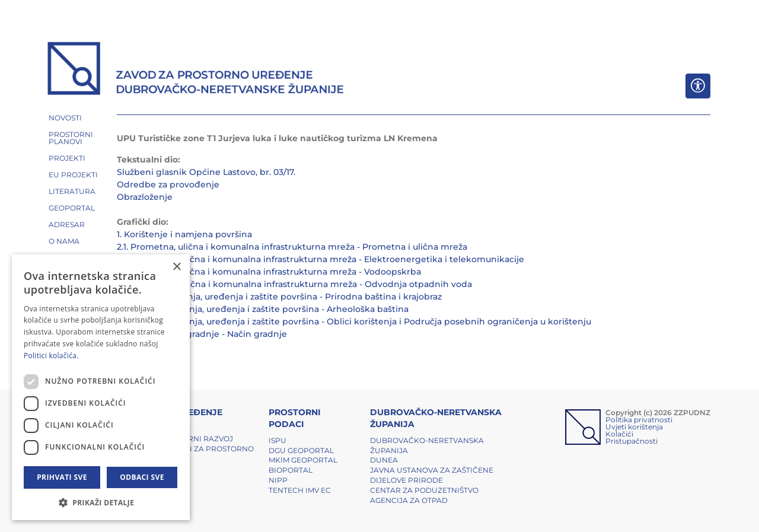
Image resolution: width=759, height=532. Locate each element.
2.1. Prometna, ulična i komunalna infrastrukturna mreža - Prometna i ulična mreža (292, 247)
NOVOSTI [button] (65, 118)
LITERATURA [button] (72, 191)
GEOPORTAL (72, 208)
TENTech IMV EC (300, 490)
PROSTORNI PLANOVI (71, 138)
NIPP (278, 480)
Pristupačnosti (632, 441)
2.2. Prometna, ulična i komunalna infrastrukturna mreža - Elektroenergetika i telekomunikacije (320, 259)
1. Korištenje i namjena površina (184, 234)
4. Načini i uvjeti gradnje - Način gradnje (202, 334)
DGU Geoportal (301, 450)
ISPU (278, 440)
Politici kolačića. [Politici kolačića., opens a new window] (51, 356)
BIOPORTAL (291, 470)
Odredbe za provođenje (168, 184)
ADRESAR (67, 224)
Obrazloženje (145, 197)
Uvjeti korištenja (634, 427)
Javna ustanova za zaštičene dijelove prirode (432, 475)
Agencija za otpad (409, 500)
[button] (101, 502)
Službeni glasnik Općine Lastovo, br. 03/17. (206, 172)
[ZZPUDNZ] (196, 70)
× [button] (176, 267)
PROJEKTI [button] (67, 158)
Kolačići (619, 434)
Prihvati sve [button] (62, 477)
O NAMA (64, 241)
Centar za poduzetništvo (424, 490)
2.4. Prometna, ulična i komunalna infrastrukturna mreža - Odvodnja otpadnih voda (294, 284)
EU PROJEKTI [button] (73, 175)
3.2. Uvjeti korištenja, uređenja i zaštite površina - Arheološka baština (263, 309)
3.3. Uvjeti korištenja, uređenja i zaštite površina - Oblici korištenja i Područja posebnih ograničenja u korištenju (354, 321)
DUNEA (384, 460)
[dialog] (101, 387)
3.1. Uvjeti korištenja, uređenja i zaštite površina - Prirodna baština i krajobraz (279, 297)
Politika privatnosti (639, 420)
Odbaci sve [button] (142, 477)
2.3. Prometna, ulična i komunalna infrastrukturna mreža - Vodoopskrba (269, 272)
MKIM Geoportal (303, 460)
